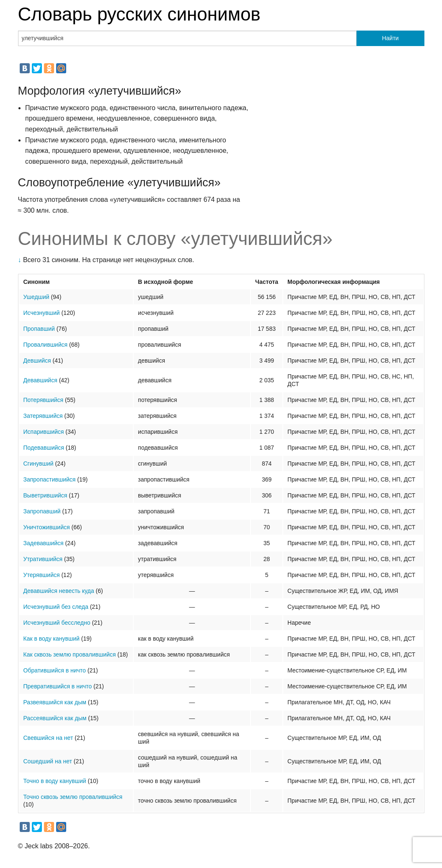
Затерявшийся (43, 416)
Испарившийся (44, 432)
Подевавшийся (44, 448)
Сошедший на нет (48, 761)
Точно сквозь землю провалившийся (73, 797)
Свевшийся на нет (48, 738)
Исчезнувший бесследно (57, 623)
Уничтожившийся (47, 527)
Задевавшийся (44, 543)
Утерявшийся (42, 575)
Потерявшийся (44, 400)
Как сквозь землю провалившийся (70, 654)
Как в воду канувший (52, 639)
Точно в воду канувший (55, 781)
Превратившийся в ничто (58, 686)
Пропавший (39, 329)
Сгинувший (39, 464)
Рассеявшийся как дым (55, 718)
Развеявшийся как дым (55, 702)
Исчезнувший (42, 313)
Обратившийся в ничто (55, 670)
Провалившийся (46, 345)
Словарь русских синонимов (139, 14)
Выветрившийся (45, 495)
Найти (390, 38)
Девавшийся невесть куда (59, 591)
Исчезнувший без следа (56, 607)
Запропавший (42, 511)
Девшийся (37, 361)
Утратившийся (43, 559)
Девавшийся (40, 380)
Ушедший (36, 297)
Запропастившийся (50, 479)
